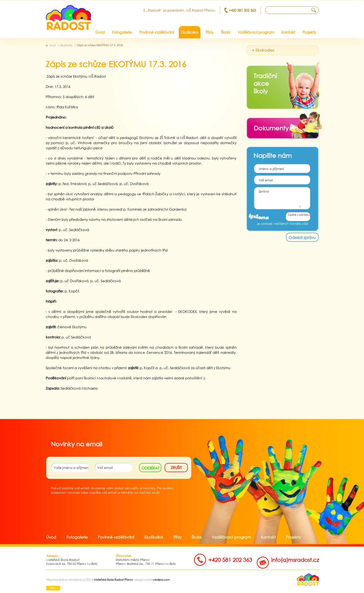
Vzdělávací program (231, 537)
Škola (197, 537)
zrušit (176, 468)
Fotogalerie (77, 537)
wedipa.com (161, 580)
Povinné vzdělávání (116, 537)
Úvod (52, 45)
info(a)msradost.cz (295, 560)
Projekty (293, 537)
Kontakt (268, 537)
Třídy (177, 537)
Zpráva (278, 197)
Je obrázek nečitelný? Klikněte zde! (282, 224)
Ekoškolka (66, 45)
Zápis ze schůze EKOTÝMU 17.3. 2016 (100, 45)
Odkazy (53, 588)
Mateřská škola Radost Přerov (114, 580)
